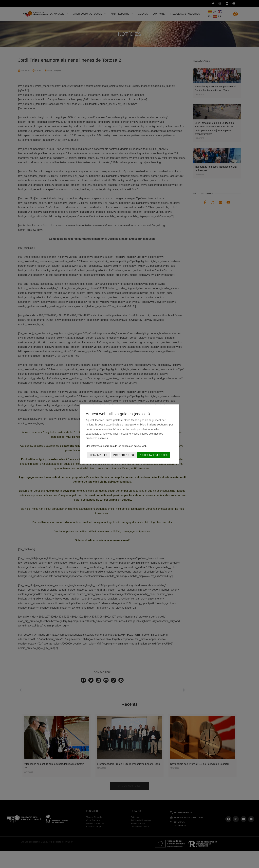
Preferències (124, 455)
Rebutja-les (99, 455)
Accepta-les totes (154, 455)
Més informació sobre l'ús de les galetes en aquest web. (116, 446)
